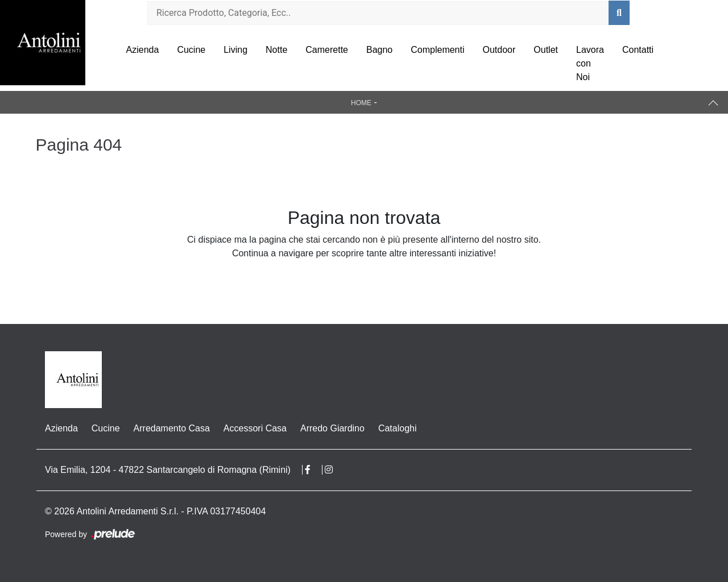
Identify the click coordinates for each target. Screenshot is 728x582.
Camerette (327, 50)
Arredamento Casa (172, 428)
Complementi (437, 50)
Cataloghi (398, 428)
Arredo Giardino (332, 428)
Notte (276, 50)
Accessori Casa (255, 428)
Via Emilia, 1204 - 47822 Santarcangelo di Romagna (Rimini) (168, 470)
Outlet (546, 50)
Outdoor (499, 50)
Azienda (143, 50)
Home (361, 103)
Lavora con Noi (590, 63)
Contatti (638, 50)
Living (235, 50)
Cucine (191, 50)
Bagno (379, 50)
